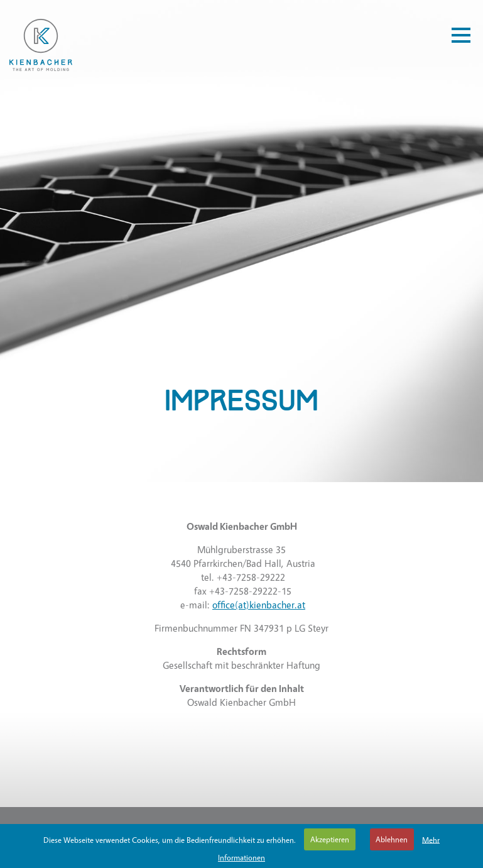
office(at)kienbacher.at (259, 605)
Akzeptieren (330, 839)
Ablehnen (392, 839)
